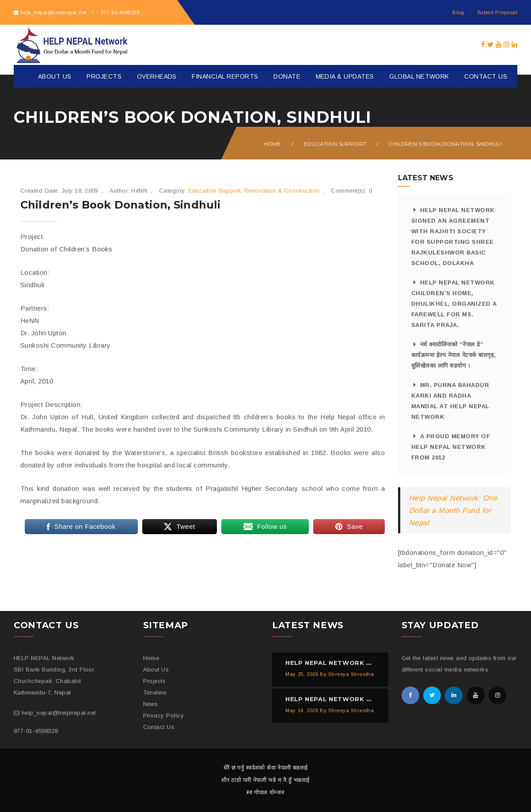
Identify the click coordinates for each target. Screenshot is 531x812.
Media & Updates (345, 76)
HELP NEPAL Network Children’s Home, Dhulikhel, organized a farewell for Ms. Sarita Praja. (454, 304)
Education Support (335, 144)
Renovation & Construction (282, 191)
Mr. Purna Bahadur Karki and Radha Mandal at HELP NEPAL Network (450, 401)
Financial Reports (225, 76)
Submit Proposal (497, 12)
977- (119, 12)
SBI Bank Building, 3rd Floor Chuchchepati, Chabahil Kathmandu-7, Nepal (54, 681)
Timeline (155, 692)
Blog (458, 12)
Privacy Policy (164, 715)
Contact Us (486, 76)
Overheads (157, 76)
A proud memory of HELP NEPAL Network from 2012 (451, 447)
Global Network (419, 76)
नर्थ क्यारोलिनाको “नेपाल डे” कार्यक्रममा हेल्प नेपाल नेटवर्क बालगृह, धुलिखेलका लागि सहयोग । (454, 355)
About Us (55, 76)
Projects (104, 76)
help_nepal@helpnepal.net (53, 12)
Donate (287, 76)
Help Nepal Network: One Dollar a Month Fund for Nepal (453, 510)
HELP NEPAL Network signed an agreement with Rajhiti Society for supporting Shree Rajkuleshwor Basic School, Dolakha (453, 237)
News (151, 704)
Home (273, 144)
